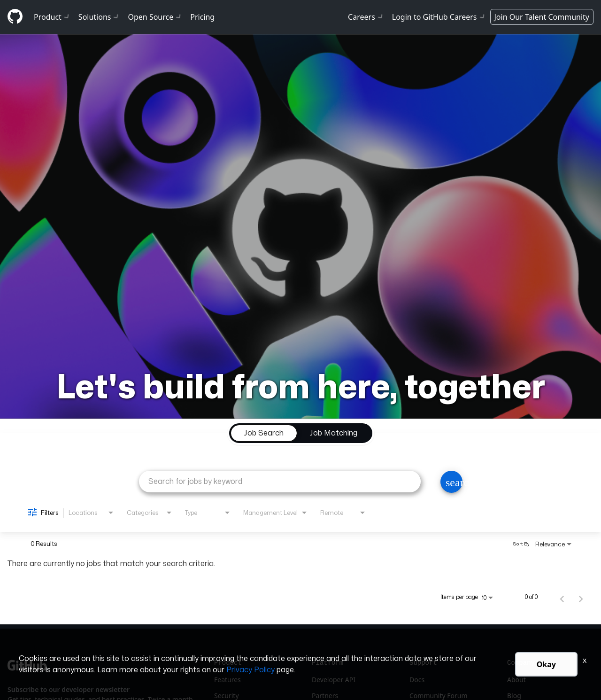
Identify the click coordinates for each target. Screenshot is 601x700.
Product (52, 17)
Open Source (155, 17)
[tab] (264, 433)
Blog (514, 696)
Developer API (334, 680)
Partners (325, 696)
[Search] (451, 482)
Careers (366, 17)
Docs (417, 680)
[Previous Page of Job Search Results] (562, 597)
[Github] (15, 16)
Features (227, 680)
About (516, 680)
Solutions (100, 17)
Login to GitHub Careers (439, 17)
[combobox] (280, 481)
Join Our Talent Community (542, 17)
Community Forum (439, 696)
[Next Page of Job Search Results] (581, 597)
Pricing (202, 17)
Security (227, 696)
